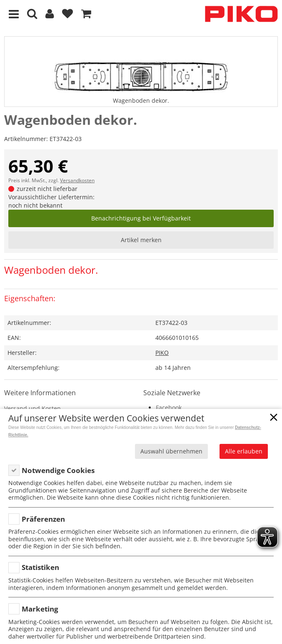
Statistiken (40, 567)
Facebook (169, 407)
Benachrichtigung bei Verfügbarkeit (141, 218)
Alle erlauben (244, 451)
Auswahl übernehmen (171, 451)
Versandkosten (77, 180)
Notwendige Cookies (58, 470)
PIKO (162, 353)
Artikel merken (141, 240)
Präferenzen (43, 519)
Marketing (40, 609)
